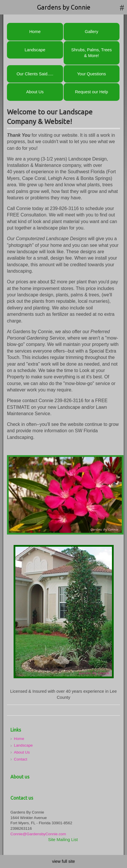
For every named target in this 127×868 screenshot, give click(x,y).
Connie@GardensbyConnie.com (38, 834)
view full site (63, 861)
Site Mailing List (63, 840)
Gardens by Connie (64, 7)
